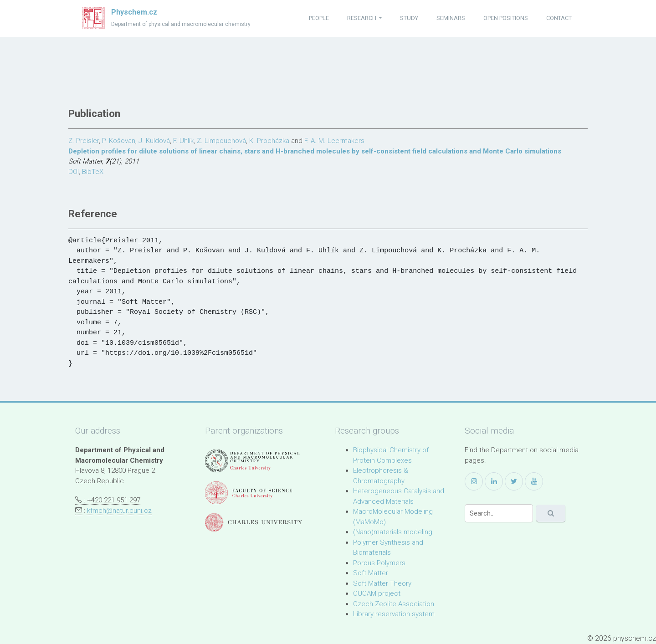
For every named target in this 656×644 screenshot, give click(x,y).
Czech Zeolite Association (394, 604)
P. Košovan (119, 141)
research (362, 18)
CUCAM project (377, 593)
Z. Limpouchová (221, 141)
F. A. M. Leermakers (334, 141)
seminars (451, 18)
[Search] (499, 513)
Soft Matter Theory (382, 583)
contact (559, 18)
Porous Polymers (379, 563)
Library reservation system (394, 614)
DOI (74, 172)
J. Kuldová (154, 141)
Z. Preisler (84, 141)
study (409, 18)
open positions (506, 18)
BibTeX (93, 172)
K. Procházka (269, 141)
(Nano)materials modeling (393, 532)
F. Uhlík (183, 141)
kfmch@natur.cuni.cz (119, 511)
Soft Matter (371, 573)
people (319, 18)
